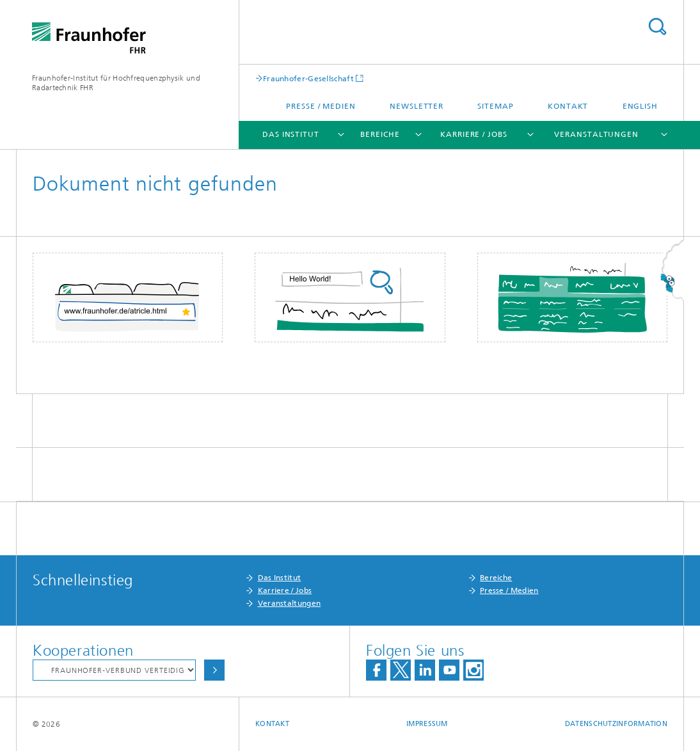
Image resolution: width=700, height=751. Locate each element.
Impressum (427, 724)
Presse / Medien (321, 106)
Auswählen (214, 670)
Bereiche (380, 134)
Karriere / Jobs (474, 134)
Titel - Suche (657, 27)
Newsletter (417, 106)
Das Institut (291, 134)
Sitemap (495, 106)
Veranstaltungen (596, 134)
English (640, 106)
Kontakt (568, 106)
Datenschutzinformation (616, 724)
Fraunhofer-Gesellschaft (308, 78)
